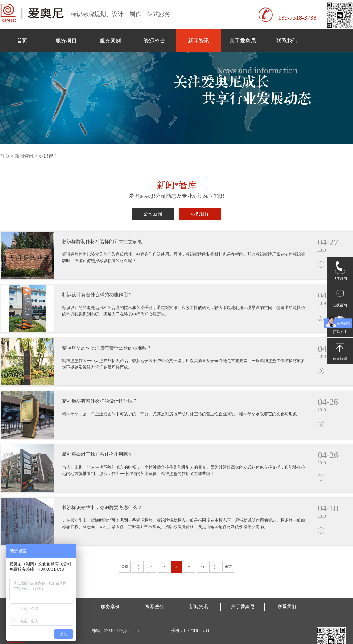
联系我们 (287, 41)
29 (176, 567)
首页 (22, 41)
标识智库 (200, 214)
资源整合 (154, 41)
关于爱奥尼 (243, 41)
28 (164, 567)
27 (151, 567)
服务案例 (110, 41)
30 (189, 567)
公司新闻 (153, 214)
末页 (228, 567)
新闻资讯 (199, 41)
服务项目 (66, 41)
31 (202, 567)
